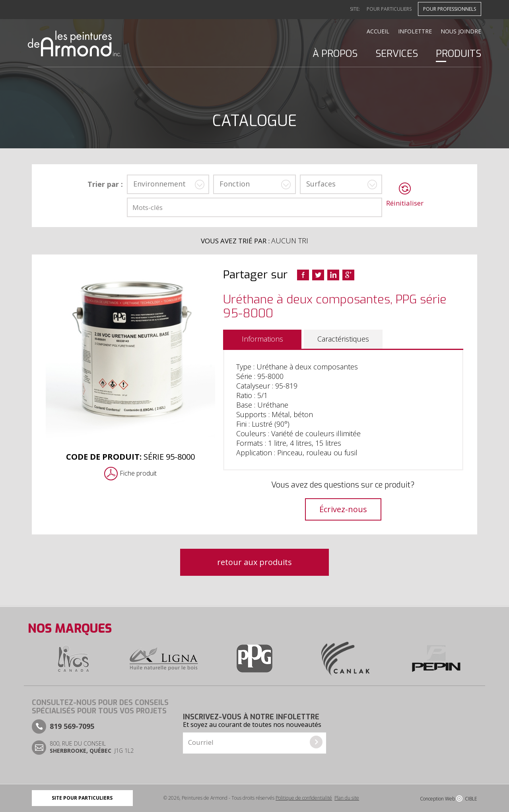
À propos (335, 54)
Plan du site (347, 798)
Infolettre (415, 31)
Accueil (378, 31)
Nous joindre (461, 31)
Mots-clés (148, 207)
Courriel (201, 742)
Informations (262, 339)
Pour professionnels (450, 9)
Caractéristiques (343, 339)
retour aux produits (254, 562)
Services (397, 54)
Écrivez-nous (343, 509)
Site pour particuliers (82, 798)
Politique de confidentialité (304, 798)
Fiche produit (138, 473)
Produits (458, 54)
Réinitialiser (405, 203)
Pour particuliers (389, 9)
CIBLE (471, 799)
